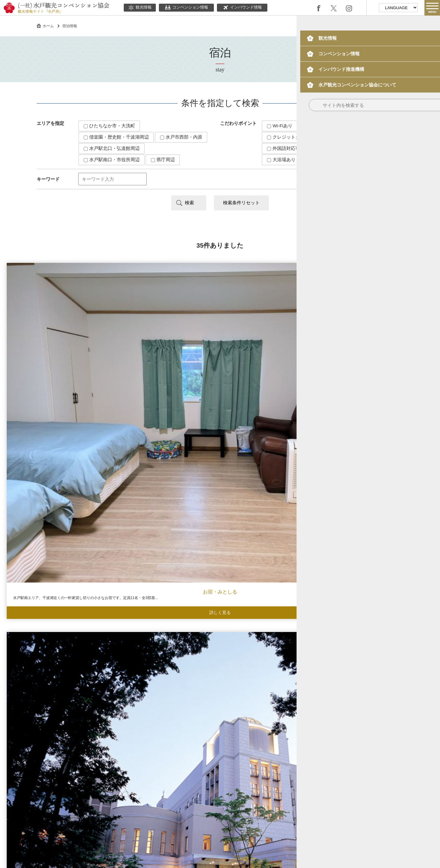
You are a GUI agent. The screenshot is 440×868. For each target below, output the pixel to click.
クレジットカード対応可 (295, 137)
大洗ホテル (385, 600)
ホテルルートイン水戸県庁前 (385, 473)
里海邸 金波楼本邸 (55, 600)
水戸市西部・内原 (181, 137)
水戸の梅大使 (299, 791)
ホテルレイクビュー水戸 (275, 345)
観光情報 (140, 8)
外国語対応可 (284, 148)
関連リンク (244, 808)
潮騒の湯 (165, 600)
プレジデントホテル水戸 (275, 600)
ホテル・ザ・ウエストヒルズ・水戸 (385, 345)
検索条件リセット (241, 203)
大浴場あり (281, 160)
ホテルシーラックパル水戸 (275, 473)
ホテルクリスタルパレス (165, 473)
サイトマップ (274, 808)
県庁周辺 (163, 160)
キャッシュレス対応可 (329, 126)
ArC (55, 472)
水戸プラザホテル (165, 345)
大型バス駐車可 (330, 148)
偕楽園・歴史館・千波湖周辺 (116, 137)
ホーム (48, 26)
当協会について (213, 808)
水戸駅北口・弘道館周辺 (112, 148)
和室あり (346, 137)
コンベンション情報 (186, 8)
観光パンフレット (350, 791)
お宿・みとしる (55, 345)
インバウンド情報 (242, 8)
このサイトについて (172, 808)
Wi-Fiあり (280, 126)
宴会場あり (321, 160)
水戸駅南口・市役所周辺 (112, 160)
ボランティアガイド (246, 791)
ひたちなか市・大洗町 (109, 126)
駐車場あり (361, 160)
